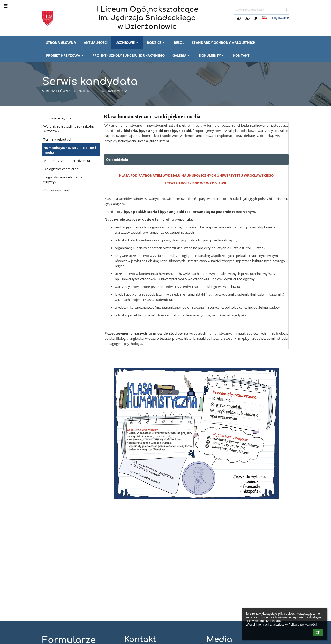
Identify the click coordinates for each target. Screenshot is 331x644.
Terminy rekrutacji (57, 139)
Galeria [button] (182, 55)
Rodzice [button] (156, 42)
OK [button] (318, 633)
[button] (265, 18)
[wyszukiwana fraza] (261, 10)
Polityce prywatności (302, 625)
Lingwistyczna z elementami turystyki (65, 179)
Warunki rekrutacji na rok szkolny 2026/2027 (69, 129)
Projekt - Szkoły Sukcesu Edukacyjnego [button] (129, 55)
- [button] (247, 18)
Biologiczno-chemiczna (61, 169)
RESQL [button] (179, 42)
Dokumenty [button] (212, 55)
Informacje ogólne (57, 118)
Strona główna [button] (61, 42)
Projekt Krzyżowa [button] (65, 55)
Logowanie (280, 18)
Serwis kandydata (111, 91)
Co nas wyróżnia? (57, 190)
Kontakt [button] (241, 55)
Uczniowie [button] (127, 42)
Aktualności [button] (96, 42)
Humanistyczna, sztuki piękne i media (70, 150)
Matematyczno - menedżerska (67, 161)
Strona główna (56, 91)
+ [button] (239, 18)
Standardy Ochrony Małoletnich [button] (224, 42)
